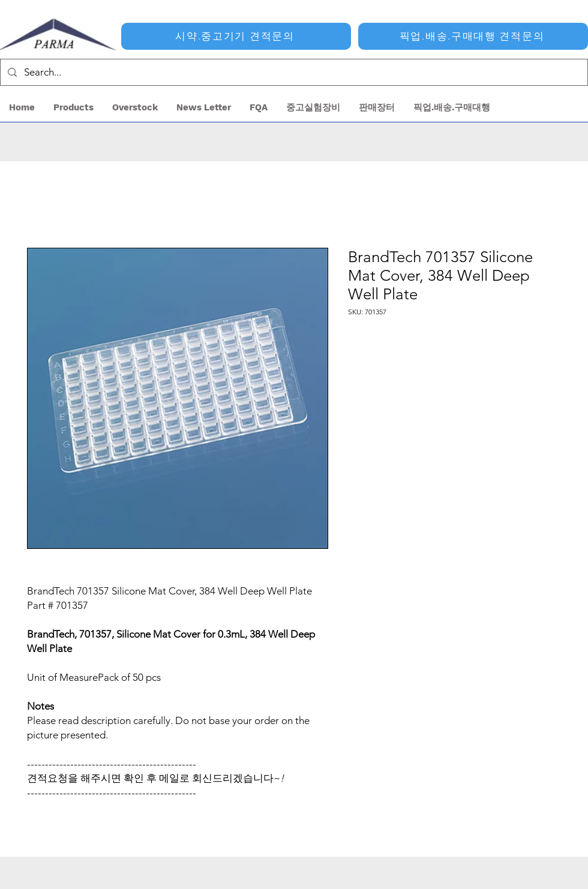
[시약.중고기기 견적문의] (236, 36)
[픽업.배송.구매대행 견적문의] (473, 36)
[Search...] (293, 72)
